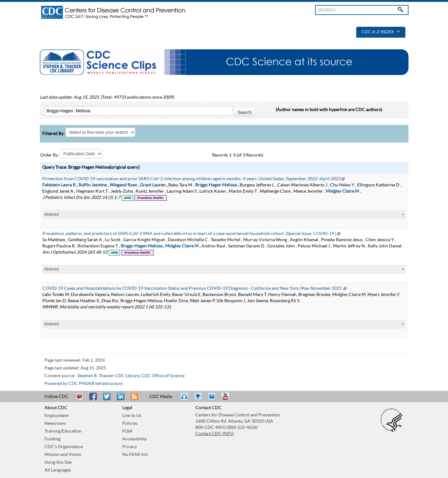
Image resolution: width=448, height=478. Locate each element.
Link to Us (132, 416)
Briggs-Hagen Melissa (216, 185)
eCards (213, 399)
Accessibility (135, 439)
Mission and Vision (63, 455)
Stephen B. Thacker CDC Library (108, 376)
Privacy (130, 447)
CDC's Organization (64, 447)
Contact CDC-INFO (215, 434)
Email (79, 399)
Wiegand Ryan (123, 185)
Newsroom (55, 424)
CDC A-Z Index (381, 32)
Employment (56, 416)
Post (120, 399)
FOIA (127, 431)
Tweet (107, 399)
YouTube (228, 399)
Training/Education (63, 431)
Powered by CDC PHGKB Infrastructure (84, 384)
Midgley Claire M (342, 191)
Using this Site (58, 462)
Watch (199, 399)
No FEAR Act (135, 455)
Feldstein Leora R (59, 185)
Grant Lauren (153, 185)
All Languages (58, 470)
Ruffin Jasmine (93, 185)
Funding (52, 439)
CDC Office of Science (163, 376)
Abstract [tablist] (52, 214)
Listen (185, 399)
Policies (130, 424)
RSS (134, 399)
